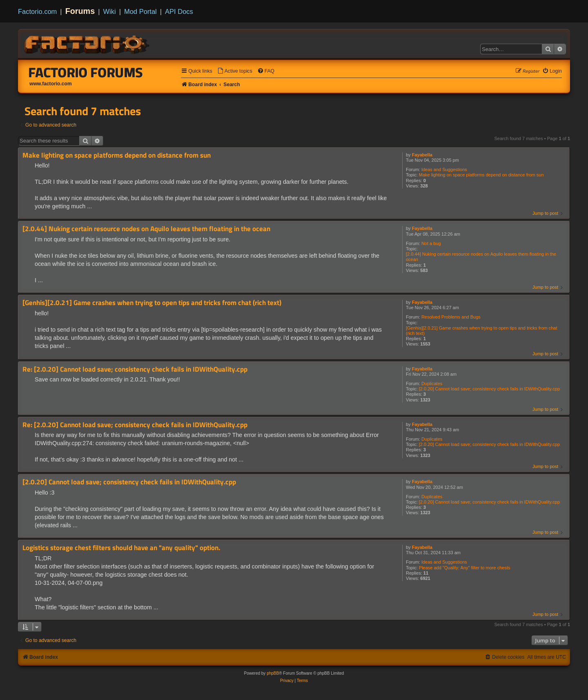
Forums (80, 11)
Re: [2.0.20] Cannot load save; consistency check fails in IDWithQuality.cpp (135, 369)
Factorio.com (37, 11)
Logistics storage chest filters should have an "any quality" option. (121, 548)
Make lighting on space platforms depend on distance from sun (481, 175)
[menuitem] (235, 71)
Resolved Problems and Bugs (451, 317)
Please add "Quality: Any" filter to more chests (465, 568)
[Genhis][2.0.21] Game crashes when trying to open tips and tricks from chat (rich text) (482, 331)
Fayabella (422, 155)
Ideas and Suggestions (444, 169)
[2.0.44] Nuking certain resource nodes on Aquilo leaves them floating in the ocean (481, 257)
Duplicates (432, 383)
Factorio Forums (86, 72)
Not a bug (431, 243)
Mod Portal (140, 11)
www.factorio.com (51, 84)
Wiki (110, 11)
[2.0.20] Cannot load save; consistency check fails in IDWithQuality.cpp (489, 389)
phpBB (273, 673)
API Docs (179, 11)
